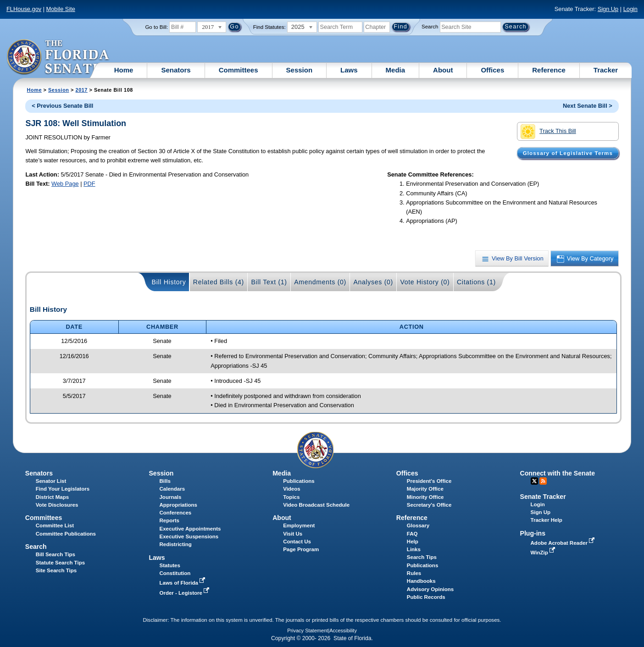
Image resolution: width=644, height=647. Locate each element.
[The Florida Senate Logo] (58, 57)
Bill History (169, 282)
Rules (414, 573)
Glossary (418, 525)
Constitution (175, 573)
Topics (291, 497)
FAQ (412, 534)
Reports (169, 520)
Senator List (51, 481)
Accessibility (343, 630)
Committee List (55, 525)
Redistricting (175, 544)
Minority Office (425, 497)
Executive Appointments (190, 529)
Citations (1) (476, 282)
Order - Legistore (185, 593)
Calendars (172, 489)
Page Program (301, 549)
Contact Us (297, 542)
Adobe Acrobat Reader (564, 543)
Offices (492, 70)
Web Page (65, 184)
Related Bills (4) (219, 282)
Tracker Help (547, 520)
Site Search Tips (56, 570)
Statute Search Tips (60, 563)
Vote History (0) (425, 282)
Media (396, 70)
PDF (89, 184)
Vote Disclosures (57, 505)
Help (413, 542)
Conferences (175, 513)
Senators (176, 70)
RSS (543, 481)
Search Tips (422, 557)
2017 (82, 90)
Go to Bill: (156, 27)
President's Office (429, 481)
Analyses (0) (373, 282)
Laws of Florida (183, 583)
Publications (299, 481)
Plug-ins (533, 533)
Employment (299, 525)
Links (414, 549)
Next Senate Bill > (588, 106)
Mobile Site (61, 9)
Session (300, 70)
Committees (239, 70)
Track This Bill (548, 132)
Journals (170, 497)
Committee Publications (66, 534)
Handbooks (421, 581)
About (443, 70)
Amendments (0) (320, 282)
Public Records (426, 597)
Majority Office (425, 489)
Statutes (169, 565)
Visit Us (293, 534)
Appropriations (178, 505)
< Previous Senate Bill (62, 106)
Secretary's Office (429, 505)
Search (430, 27)
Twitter (534, 481)
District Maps (52, 497)
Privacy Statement (308, 630)
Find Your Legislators (63, 489)
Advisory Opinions (430, 589)
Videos (292, 489)
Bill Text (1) (269, 282)
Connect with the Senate (558, 473)
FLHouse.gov (24, 9)
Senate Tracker (543, 497)
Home (124, 70)
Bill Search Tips (56, 554)
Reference (549, 70)
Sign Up (608, 9)
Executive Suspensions (189, 536)
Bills (165, 481)
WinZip (544, 553)
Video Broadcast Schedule (316, 505)
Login (630, 9)
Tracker (606, 70)
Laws (349, 70)
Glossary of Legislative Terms (568, 153)
